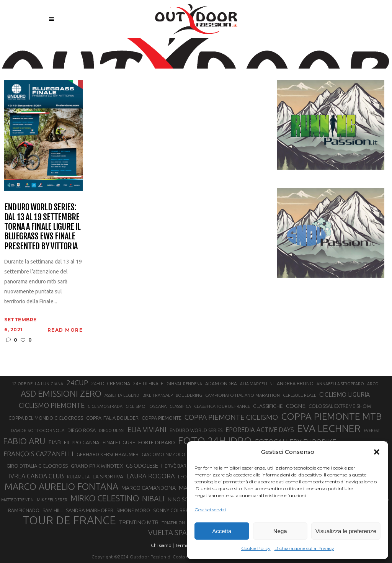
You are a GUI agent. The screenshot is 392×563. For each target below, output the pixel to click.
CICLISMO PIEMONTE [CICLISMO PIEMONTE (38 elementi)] (52, 405)
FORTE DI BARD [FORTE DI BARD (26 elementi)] (157, 442)
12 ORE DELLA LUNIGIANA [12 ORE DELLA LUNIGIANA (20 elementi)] (38, 384)
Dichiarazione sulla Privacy (304, 548)
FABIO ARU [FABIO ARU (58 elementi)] (24, 441)
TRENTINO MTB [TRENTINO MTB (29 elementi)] (139, 522)
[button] (377, 452)
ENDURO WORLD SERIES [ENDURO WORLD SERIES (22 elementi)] (196, 430)
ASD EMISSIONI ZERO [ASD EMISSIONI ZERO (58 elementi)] (61, 394)
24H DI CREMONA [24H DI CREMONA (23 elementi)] (111, 383)
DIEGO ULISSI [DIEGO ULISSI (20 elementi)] (112, 430)
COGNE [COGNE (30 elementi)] (296, 406)
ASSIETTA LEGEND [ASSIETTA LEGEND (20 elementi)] (122, 395)
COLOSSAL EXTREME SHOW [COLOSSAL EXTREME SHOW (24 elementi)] (340, 406)
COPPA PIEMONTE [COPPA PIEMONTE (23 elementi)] (162, 418)
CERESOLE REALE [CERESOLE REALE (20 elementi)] (300, 395)
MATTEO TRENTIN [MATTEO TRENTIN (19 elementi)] (17, 500)
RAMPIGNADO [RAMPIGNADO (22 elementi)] (24, 510)
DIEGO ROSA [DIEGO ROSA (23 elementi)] (82, 430)
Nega (280, 531)
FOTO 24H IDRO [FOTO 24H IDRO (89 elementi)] (215, 440)
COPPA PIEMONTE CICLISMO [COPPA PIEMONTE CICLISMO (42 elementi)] (231, 417)
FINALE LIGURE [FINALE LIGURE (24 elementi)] (119, 442)
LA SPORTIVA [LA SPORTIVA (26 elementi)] (108, 476)
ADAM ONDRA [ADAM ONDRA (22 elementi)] (221, 384)
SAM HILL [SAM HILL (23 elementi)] (53, 510)
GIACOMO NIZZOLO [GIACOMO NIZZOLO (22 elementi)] (163, 454)
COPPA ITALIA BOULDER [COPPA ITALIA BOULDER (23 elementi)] (112, 418)
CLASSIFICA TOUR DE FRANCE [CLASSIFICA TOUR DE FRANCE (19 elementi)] (222, 406)
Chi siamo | (162, 545)
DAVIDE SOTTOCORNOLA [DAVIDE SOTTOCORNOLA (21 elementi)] (38, 430)
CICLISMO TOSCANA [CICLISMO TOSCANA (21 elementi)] (146, 406)
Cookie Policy (256, 548)
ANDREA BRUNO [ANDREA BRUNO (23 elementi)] (295, 383)
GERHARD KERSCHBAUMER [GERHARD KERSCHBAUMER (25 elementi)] (108, 454)
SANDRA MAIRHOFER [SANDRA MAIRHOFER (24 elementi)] (90, 510)
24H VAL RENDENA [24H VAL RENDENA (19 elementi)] (184, 384)
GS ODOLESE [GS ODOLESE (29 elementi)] (142, 466)
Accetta (222, 531)
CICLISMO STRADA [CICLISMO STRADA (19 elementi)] (105, 406)
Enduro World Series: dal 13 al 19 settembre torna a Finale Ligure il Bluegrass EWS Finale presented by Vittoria (42, 226)
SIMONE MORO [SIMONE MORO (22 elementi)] (133, 510)
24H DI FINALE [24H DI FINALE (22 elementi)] (148, 384)
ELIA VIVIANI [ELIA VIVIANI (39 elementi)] (147, 429)
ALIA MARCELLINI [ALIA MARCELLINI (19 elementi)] (257, 384)
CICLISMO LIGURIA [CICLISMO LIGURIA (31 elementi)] (345, 394)
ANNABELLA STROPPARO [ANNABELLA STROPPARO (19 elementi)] (340, 384)
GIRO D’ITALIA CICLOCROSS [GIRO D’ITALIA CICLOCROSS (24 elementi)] (37, 466)
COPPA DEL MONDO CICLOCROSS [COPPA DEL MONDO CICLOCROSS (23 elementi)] (46, 418)
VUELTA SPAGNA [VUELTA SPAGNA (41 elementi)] (175, 533)
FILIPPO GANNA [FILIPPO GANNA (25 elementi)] (82, 443)
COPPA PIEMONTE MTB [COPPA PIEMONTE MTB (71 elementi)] (331, 416)
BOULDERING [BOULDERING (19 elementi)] (189, 395)
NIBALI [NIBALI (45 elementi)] (153, 499)
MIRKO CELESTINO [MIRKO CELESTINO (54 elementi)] (105, 498)
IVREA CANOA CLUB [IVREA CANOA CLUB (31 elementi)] (36, 476)
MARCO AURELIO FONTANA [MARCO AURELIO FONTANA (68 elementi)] (61, 487)
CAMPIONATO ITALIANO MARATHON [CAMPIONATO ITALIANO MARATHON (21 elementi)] (243, 395)
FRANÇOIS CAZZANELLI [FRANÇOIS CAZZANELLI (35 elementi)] (38, 454)
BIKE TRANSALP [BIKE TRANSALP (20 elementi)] (158, 395)
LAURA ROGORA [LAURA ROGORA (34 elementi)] (151, 476)
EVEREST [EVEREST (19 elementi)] (372, 430)
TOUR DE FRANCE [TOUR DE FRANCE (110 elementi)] (69, 520)
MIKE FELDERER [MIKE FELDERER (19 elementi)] (52, 500)
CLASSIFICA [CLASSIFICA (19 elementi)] (180, 406)
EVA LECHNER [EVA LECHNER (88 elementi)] (329, 428)
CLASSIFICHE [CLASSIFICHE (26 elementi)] (268, 406)
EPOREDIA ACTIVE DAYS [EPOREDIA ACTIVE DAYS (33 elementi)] (260, 430)
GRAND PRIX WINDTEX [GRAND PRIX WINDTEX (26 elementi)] (97, 466)
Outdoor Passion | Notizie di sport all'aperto (177, 49)
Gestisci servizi (210, 510)
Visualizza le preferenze (346, 531)
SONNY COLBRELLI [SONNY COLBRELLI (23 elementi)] (174, 510)
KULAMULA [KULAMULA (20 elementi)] (78, 477)
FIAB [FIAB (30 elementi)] (55, 442)
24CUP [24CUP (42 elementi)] (77, 383)
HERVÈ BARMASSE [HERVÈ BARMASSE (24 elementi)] (181, 466)
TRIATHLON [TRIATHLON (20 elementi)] (173, 523)
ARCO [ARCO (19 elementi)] (373, 384)
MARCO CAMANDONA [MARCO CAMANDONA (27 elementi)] (149, 488)
